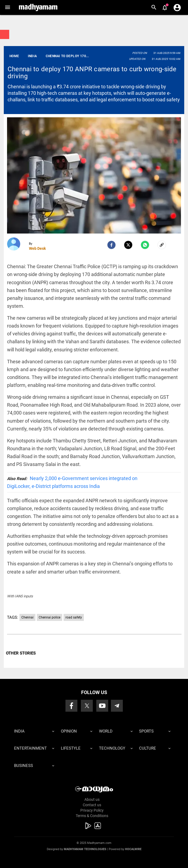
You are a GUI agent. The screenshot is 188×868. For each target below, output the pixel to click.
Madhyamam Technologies (85, 849)
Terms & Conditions (92, 816)
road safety (74, 617)
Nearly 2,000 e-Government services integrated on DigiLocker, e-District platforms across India (72, 482)
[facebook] (111, 245)
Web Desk (37, 248)
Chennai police (50, 617)
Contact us (92, 805)
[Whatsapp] (145, 245)
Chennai (27, 617)
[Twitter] (128, 245)
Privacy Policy (92, 810)
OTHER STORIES (21, 653)
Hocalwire (133, 849)
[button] (7, 7)
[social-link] (162, 245)
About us (92, 799)
